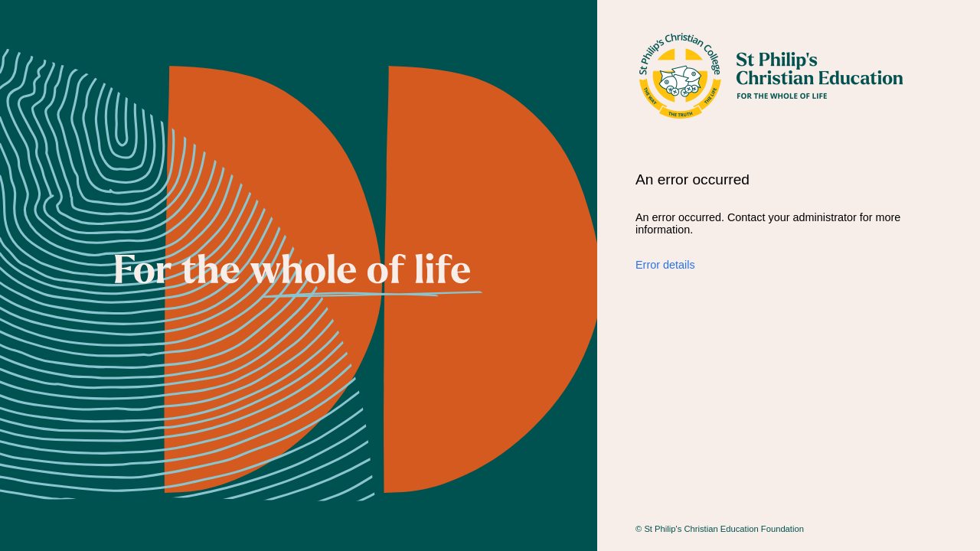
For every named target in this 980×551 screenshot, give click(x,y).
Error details (665, 265)
